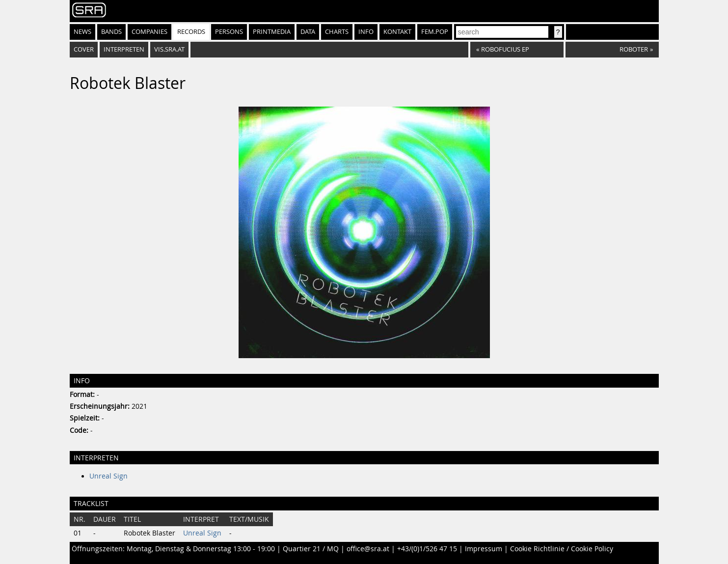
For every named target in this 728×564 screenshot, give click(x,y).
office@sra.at (368, 549)
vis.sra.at (169, 49)
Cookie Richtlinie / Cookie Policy (562, 549)
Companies (149, 32)
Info (366, 32)
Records (191, 32)
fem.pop (435, 32)
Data (308, 32)
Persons (229, 32)
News (82, 32)
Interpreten (124, 49)
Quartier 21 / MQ (311, 549)
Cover (84, 49)
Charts (337, 32)
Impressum (484, 549)
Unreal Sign (108, 476)
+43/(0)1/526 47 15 (427, 549)
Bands (111, 32)
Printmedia (272, 32)
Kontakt (397, 32)
